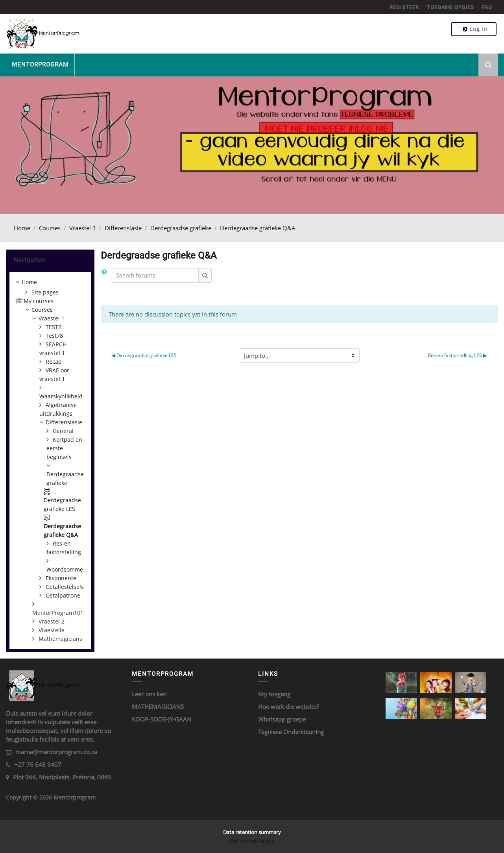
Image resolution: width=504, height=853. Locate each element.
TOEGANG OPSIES (450, 7)
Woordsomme (65, 569)
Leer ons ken (149, 694)
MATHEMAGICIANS (158, 707)
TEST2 (54, 327)
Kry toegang (274, 694)
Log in (475, 29)
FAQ (487, 7)
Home (22, 228)
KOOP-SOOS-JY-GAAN (162, 719)
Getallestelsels (65, 587)
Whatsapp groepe (282, 719)
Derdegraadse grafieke (181, 228)
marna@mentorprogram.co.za (56, 752)
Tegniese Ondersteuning (291, 732)
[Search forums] (155, 275)
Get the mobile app (252, 841)
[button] (106, 275)
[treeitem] (50, 461)
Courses (50, 228)
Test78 (54, 336)
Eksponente (61, 578)
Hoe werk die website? (288, 707)
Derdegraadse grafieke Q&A (258, 228)
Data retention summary (252, 832)
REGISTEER (404, 7)
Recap (54, 362)
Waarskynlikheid (61, 396)
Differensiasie (123, 228)
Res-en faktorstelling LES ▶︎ (457, 355)
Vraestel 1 (83, 228)
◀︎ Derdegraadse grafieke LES (144, 355)
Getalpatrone (63, 595)
